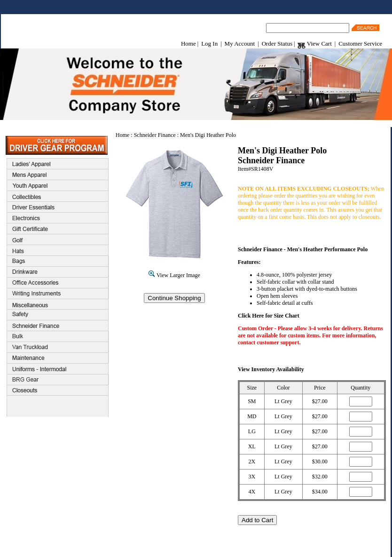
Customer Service (360, 44)
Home (188, 44)
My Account (240, 44)
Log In (209, 44)
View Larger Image (174, 275)
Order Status (277, 44)
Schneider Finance (155, 135)
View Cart (314, 44)
